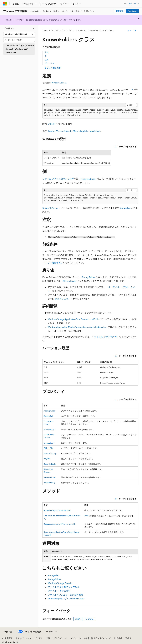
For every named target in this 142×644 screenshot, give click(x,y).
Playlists (47, 459)
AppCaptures (49, 411)
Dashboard (132, 11)
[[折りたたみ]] (34, 28)
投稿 (48, 638)
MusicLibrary (49, 443)
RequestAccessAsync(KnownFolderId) (59, 524)
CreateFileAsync (50, 208)
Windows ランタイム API (101, 30)
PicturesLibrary (88, 179)
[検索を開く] (125, 4)
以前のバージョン (23, 638)
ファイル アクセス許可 (105, 337)
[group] (90, 113)
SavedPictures (50, 477)
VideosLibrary (49, 483)
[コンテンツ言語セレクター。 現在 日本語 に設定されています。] (8, 632)
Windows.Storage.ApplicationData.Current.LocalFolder (74, 319)
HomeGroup (49, 429)
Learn (45, 30)
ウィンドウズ (57, 30)
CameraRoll (48, 416)
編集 (135, 89)
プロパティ (49, 63)
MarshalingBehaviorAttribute (87, 131)
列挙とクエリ (62, 299)
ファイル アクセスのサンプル (57, 179)
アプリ (69, 30)
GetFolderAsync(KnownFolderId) (57, 510)
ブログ (38, 638)
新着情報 (120, 11)
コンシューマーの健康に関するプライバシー (89, 638)
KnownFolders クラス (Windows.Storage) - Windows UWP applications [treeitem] (20, 49)
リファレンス (81, 30)
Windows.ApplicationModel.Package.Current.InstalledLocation (77, 327)
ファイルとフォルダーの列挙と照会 (65, 595)
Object (51, 124)
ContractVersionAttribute (60, 131)
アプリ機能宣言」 (54, 263)
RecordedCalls (50, 464)
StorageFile (125, 208)
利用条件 (118, 638)
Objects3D (48, 448)
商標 (127, 638)
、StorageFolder (87, 277)
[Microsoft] (5, 4)
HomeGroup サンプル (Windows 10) (65, 599)
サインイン (134, 4)
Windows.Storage (59, 83)
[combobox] (19, 34)
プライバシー (59, 638)
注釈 (47, 60)
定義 (47, 52)
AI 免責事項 (7, 638)
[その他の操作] (135, 31)
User (86, 516)
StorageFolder (70, 281)
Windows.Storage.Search (60, 583)
